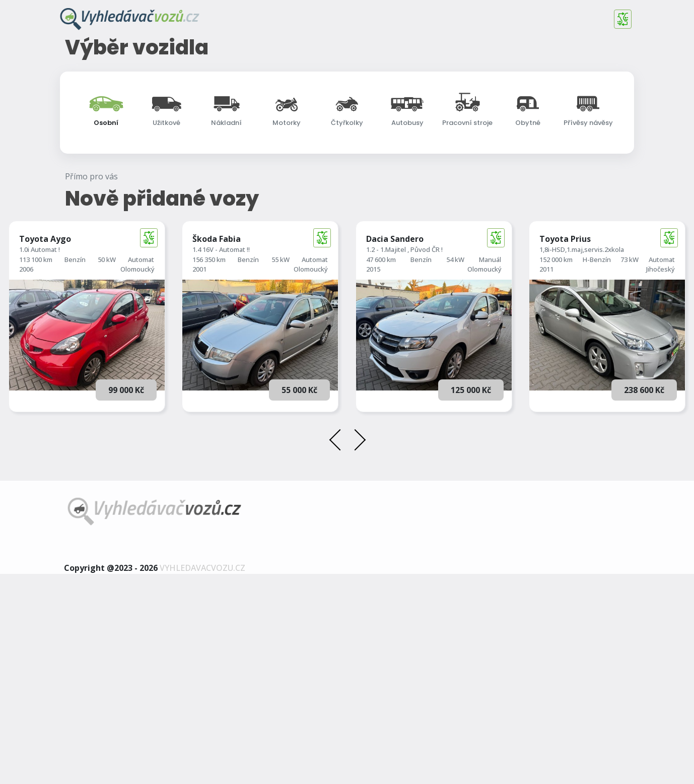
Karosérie (541, 246)
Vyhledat (347, 334)
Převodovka (432, 281)
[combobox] (347, 211)
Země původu (547, 281)
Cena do (91, 280)
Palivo (423, 246)
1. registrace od (327, 246)
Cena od (91, 246)
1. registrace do (327, 280)
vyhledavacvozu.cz (202, 778)
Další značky (97, 212)
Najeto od (206, 246)
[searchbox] (128, 213)
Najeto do (206, 280)
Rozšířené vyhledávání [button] (350, 314)
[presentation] (339, 652)
